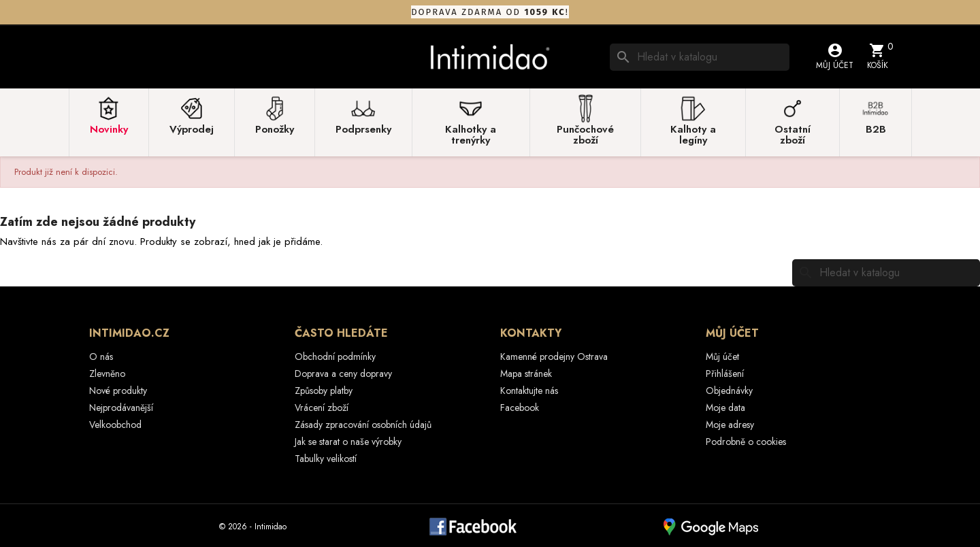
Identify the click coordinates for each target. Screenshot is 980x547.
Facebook (520, 408)
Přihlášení (725, 374)
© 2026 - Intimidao (253, 527)
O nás (101, 357)
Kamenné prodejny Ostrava (554, 357)
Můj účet (722, 357)
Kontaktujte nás (529, 391)
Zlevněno (107, 374)
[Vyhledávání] (700, 57)
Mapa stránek (526, 374)
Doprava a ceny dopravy (343, 374)
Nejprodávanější (121, 408)
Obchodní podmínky (335, 357)
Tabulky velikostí (326, 459)
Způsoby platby (324, 391)
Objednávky (729, 391)
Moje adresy (730, 425)
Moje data (725, 408)
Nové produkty (118, 391)
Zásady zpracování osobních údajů (363, 425)
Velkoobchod (115, 425)
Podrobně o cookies (746, 442)
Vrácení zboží (322, 408)
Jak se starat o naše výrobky (348, 442)
